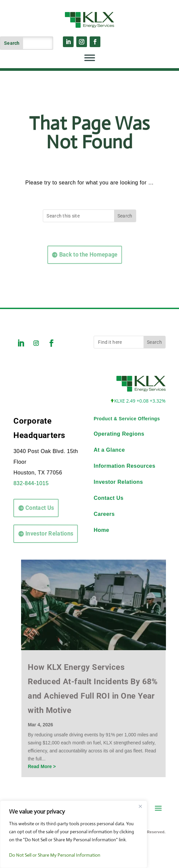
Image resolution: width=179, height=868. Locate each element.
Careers (104, 514)
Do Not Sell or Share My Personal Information (55, 855)
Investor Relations (40, 533)
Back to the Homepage (69, 254)
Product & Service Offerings (127, 419)
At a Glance (109, 450)
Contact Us (33, 508)
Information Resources (124, 466)
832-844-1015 (31, 483)
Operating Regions (119, 434)
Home (101, 530)
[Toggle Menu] (90, 58)
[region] (74, 834)
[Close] (140, 806)
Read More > (42, 766)
